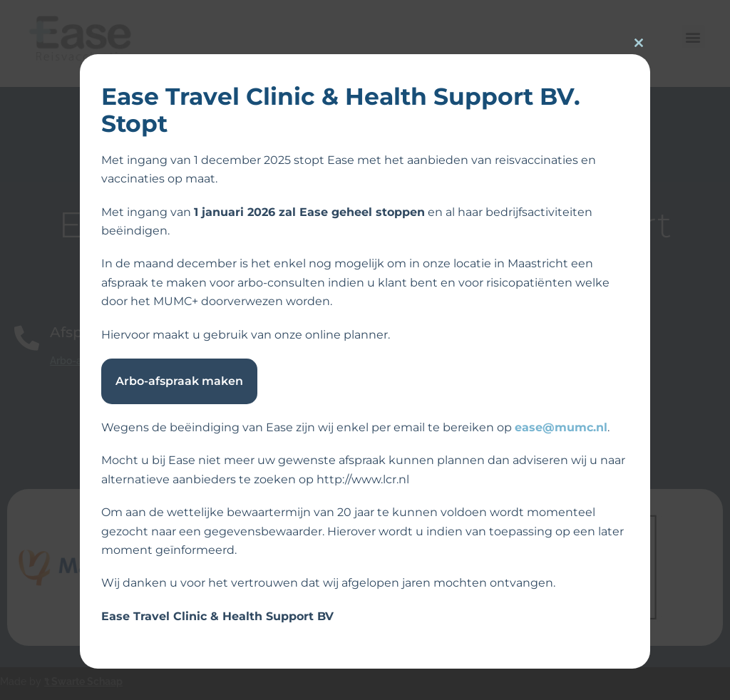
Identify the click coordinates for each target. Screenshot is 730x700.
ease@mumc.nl (561, 427)
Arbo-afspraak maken (179, 381)
